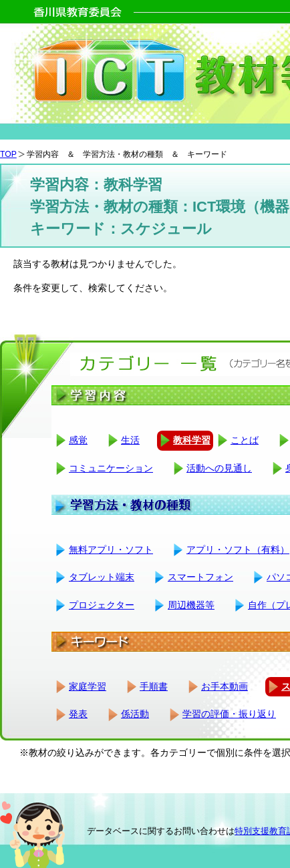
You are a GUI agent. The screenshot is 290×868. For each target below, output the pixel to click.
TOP (8, 154)
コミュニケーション (111, 468)
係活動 (135, 714)
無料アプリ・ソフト (111, 550)
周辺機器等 (191, 605)
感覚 (78, 440)
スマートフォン (200, 577)
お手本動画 (225, 686)
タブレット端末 (102, 577)
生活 (130, 440)
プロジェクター (102, 605)
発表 (78, 714)
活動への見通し (219, 468)
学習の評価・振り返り (229, 714)
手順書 (154, 686)
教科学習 (192, 440)
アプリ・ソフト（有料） (238, 550)
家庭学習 (88, 686)
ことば (245, 440)
